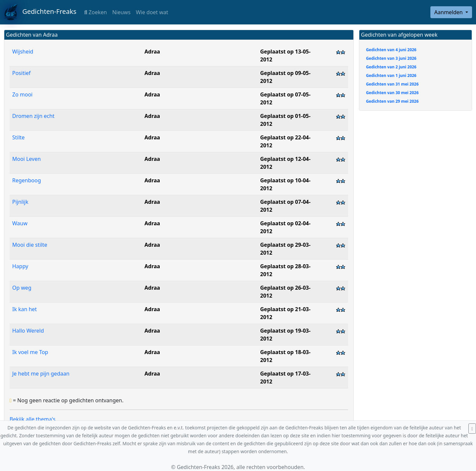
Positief (21, 73)
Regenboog (27, 180)
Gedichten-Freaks (40, 12)
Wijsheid (23, 52)
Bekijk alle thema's (33, 419)
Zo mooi (22, 94)
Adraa (152, 52)
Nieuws (121, 12)
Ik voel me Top (30, 352)
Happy (20, 266)
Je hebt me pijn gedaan (41, 374)
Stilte (19, 137)
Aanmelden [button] (449, 12)
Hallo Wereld (28, 331)
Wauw (20, 223)
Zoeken (96, 12)
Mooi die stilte (30, 245)
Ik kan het (24, 309)
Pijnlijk (20, 202)
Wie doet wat (152, 12)
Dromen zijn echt (33, 116)
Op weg (22, 288)
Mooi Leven (26, 159)
